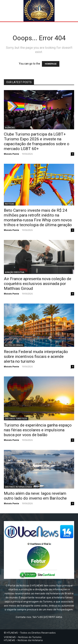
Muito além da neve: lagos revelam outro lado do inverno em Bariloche (35, 496)
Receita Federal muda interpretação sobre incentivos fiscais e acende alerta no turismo (36, 357)
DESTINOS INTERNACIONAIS (19, 487)
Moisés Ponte (11, 154)
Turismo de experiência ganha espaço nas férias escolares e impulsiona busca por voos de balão (38, 430)
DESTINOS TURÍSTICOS (16, 419)
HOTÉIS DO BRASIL (14, 345)
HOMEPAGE (51, 64)
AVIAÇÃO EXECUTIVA (15, 272)
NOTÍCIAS (10, 204)
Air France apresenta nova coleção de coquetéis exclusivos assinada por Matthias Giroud (38, 284)
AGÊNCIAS (10, 128)
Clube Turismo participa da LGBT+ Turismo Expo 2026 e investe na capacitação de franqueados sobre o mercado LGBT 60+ (37, 141)
